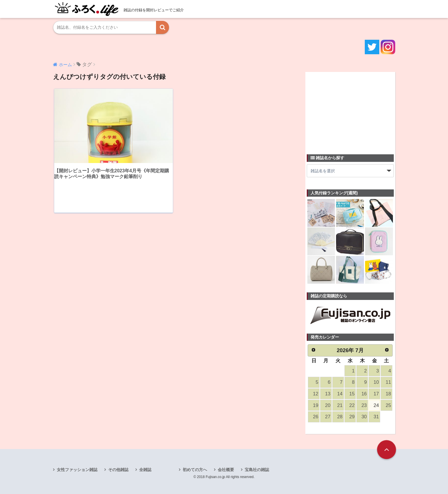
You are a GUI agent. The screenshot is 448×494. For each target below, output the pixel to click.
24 (376, 405)
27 (328, 417)
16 (364, 394)
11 (388, 382)
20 (328, 405)
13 (328, 394)
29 (352, 417)
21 (340, 405)
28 (340, 417)
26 (315, 417)
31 (376, 417)
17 (376, 394)
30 (364, 417)
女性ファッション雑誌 (77, 470)
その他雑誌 (118, 470)
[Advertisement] (350, 110)
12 (315, 394)
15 (352, 394)
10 (376, 382)
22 (352, 405)
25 (388, 405)
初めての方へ (195, 470)
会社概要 (226, 470)
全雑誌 (145, 470)
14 (340, 394)
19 (315, 405)
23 (364, 405)
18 (388, 394)
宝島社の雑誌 (257, 470)
